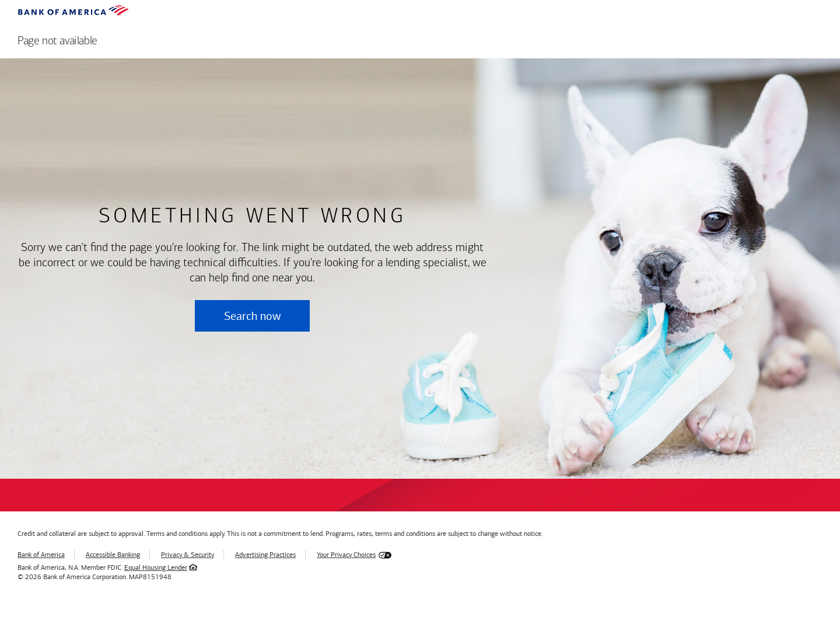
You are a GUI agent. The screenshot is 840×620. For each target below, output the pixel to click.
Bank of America (41, 555)
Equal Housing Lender (156, 567)
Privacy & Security (188, 555)
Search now (252, 316)
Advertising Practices (265, 555)
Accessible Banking (113, 555)
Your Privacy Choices (346, 555)
